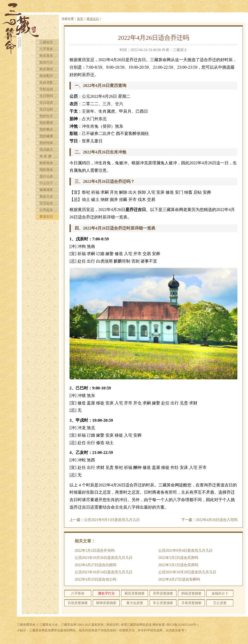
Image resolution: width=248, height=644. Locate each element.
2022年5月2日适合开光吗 (95, 551)
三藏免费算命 (26, 625)
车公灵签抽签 (163, 603)
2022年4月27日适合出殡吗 (95, 565)
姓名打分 (46, 62)
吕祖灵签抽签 (78, 603)
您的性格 (46, 143)
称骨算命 (46, 163)
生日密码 (46, 96)
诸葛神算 (46, 190)
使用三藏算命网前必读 (136, 625)
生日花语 (46, 103)
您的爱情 (46, 123)
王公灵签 (220, 603)
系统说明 (112, 625)
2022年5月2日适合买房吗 (178, 558)
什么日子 (46, 183)
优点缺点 (46, 149)
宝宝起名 (46, 203)
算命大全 (46, 196)
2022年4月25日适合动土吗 (95, 579)
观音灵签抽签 (135, 593)
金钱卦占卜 (220, 593)
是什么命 (46, 176)
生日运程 (46, 109)
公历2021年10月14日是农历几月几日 (104, 572)
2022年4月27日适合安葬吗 (179, 579)
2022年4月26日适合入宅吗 (217, 520)
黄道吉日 (46, 217)
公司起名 (46, 210)
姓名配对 (46, 76)
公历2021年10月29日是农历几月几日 (187, 572)
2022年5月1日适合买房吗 (178, 565)
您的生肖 (46, 116)
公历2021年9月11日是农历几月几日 (112, 520)
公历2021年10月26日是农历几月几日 (104, 558)
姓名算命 (46, 56)
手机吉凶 (46, 89)
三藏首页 (46, 42)
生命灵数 (46, 82)
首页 (80, 19)
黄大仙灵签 (135, 603)
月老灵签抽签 (191, 603)
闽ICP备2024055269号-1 (183, 625)
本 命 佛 (45, 156)
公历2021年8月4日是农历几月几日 (185, 551)
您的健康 (46, 136)
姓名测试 (46, 69)
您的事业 (46, 129)
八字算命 (46, 49)
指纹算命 (46, 170)
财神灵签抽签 (106, 603)
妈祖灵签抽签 (191, 593)
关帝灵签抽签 (163, 593)
